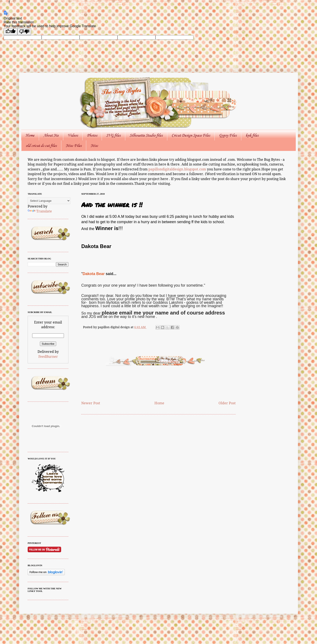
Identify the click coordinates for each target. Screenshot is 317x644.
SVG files (113, 135)
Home (30, 135)
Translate (40, 211)
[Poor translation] (24, 32)
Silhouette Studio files (146, 135)
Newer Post (91, 403)
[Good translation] (11, 32)
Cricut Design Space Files (191, 135)
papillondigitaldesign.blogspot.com (178, 169)
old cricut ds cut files (41, 146)
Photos (92, 135)
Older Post (227, 403)
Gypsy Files (228, 135)
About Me (51, 135)
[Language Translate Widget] (49, 201)
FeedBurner (48, 357)
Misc (94, 146)
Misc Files (74, 146)
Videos (73, 135)
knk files (252, 135)
